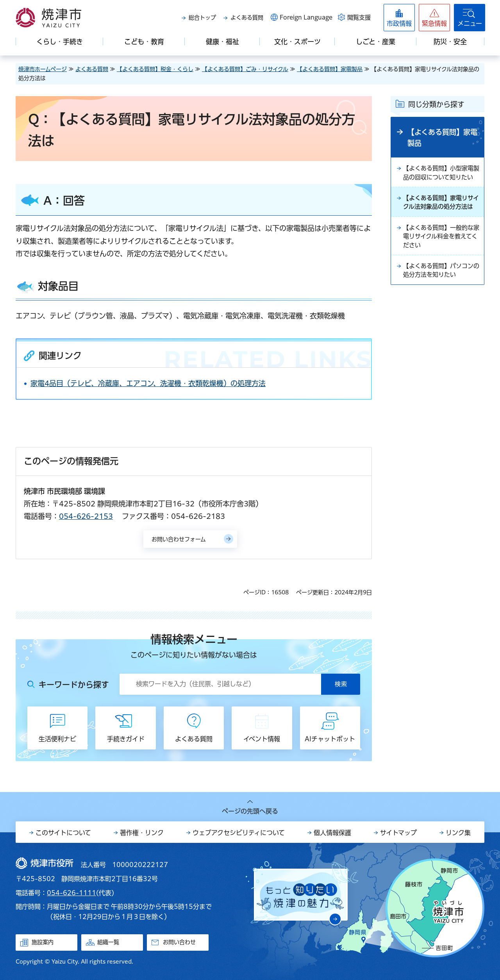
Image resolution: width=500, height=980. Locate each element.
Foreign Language (306, 17)
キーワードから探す (74, 685)
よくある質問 (247, 18)
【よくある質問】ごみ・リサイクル (245, 69)
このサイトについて (63, 833)
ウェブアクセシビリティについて (239, 833)
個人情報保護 (332, 833)
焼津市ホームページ (43, 69)
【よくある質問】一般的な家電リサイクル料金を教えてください (441, 259)
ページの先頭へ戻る (250, 811)
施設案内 (43, 942)
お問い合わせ (179, 942)
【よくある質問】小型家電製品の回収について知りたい (441, 178)
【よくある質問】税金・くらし (155, 69)
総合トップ (202, 18)
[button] (434, 18)
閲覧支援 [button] (359, 17)
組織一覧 (108, 942)
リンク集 (458, 833)
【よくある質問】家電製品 (330, 69)
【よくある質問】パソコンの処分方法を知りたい (441, 294)
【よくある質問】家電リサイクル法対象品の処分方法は (441, 218)
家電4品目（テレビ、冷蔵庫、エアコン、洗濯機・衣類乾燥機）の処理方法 (148, 383)
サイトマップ (398, 833)
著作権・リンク (142, 833)
